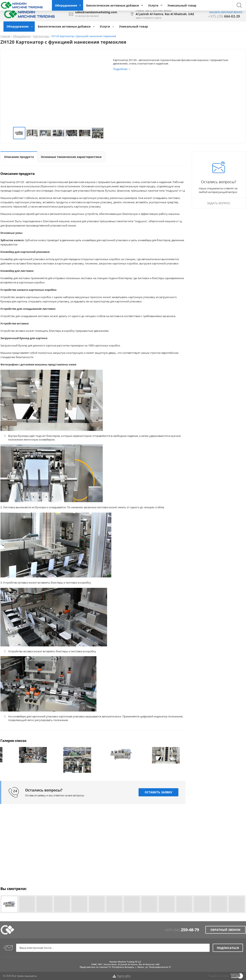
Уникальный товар (182, 5)
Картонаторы (41, 36)
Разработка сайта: (218, 976)
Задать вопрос (219, 203)
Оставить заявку (158, 792)
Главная (5, 36)
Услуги (153, 5)
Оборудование (66, 5)
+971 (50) (182, 930)
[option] (33, 755)
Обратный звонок (225, 930)
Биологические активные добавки (113, 5)
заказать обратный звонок (226, 12)
